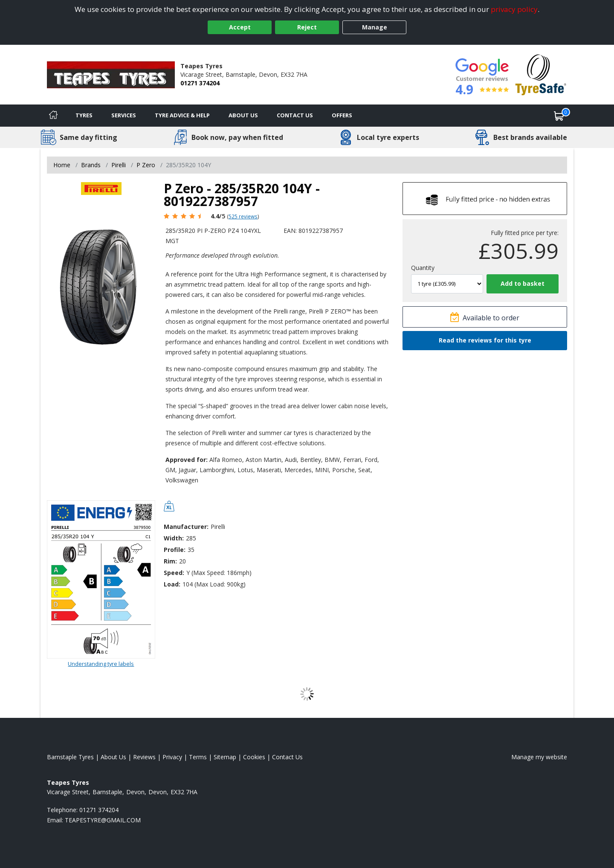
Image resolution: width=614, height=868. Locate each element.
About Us (243, 115)
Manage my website (539, 757)
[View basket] (559, 116)
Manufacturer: (186, 527)
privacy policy (514, 9)
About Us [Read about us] (113, 757)
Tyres (84, 115)
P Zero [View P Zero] (146, 165)
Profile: (175, 550)
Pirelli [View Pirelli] (119, 165)
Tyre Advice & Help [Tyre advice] (182, 115)
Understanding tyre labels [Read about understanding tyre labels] (101, 664)
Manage (375, 27)
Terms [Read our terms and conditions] (198, 757)
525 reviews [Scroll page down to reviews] (243, 216)
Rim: (170, 561)
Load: (172, 584)
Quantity (423, 268)
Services (124, 115)
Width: (174, 538)
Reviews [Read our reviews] (144, 757)
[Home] (53, 116)
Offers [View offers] (342, 115)
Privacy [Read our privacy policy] (172, 757)
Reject (307, 27)
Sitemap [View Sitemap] (225, 757)
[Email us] (103, 820)
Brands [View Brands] (91, 165)
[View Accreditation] (541, 74)
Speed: (174, 573)
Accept (240, 27)
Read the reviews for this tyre (485, 340)
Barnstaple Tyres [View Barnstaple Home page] (70, 757)
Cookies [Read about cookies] (254, 757)
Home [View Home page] (62, 165)
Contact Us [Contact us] (295, 115)
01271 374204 (200, 83)
